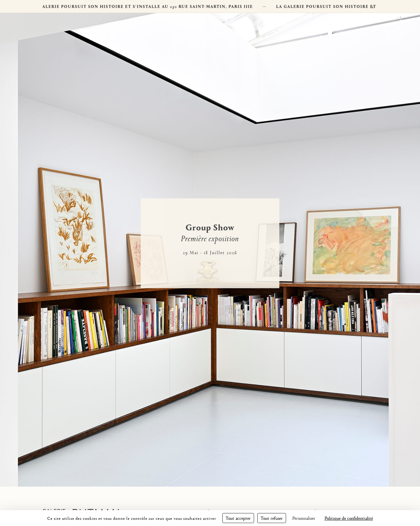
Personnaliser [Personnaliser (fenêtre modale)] (304, 518)
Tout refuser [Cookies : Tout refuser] (272, 518)
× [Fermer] (372, 6)
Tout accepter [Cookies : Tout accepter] (238, 518)
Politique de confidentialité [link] (349, 518)
